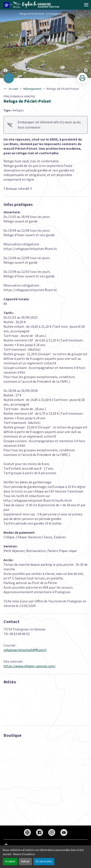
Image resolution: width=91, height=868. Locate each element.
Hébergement (32, 89)
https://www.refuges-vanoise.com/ (30, 666)
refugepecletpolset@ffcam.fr (25, 650)
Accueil (13, 89)
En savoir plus (44, 861)
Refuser (25, 861)
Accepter (10, 861)
